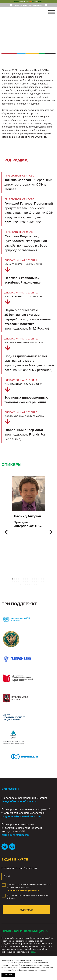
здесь (32, 952)
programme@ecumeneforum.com (21, 816)
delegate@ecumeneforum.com (19, 801)
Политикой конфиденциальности (23, 891)
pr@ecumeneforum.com (15, 835)
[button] (6, 532)
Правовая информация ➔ (25, 931)
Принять (8, 975)
